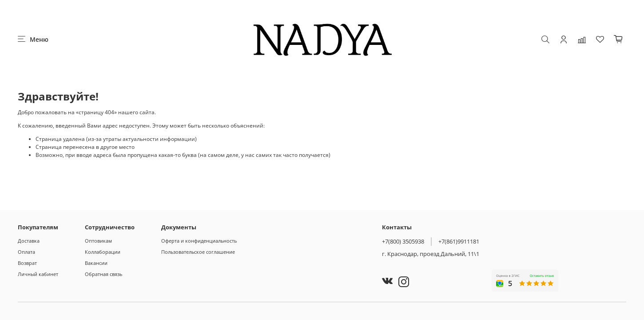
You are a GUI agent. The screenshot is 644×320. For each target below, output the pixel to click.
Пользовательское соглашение (198, 252)
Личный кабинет (38, 274)
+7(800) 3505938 (403, 241)
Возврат (27, 263)
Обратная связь (103, 274)
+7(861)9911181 (459, 241)
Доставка (29, 241)
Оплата (26, 252)
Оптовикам (98, 241)
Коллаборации (103, 252)
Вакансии (96, 263)
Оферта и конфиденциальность (199, 241)
